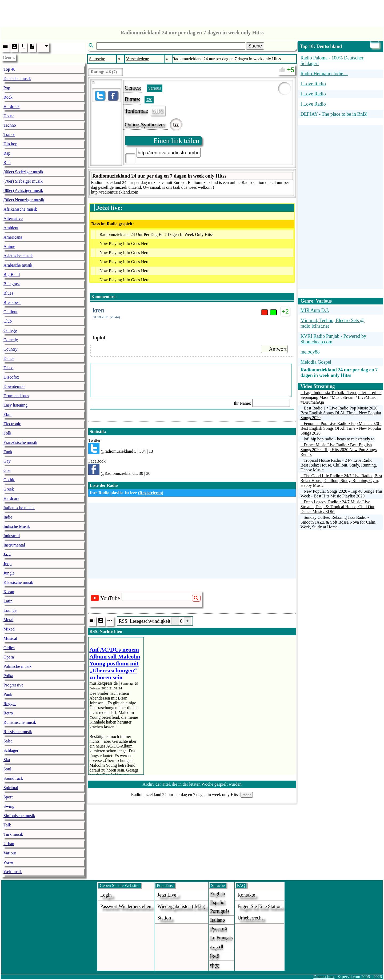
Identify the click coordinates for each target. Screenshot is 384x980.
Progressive (13, 685)
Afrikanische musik (20, 209)
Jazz (7, 554)
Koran (9, 592)
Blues (8, 293)
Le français (221, 938)
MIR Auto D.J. (315, 310)
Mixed (9, 629)
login (106, 895)
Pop (7, 88)
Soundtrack (13, 778)
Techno (10, 125)
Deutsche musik (17, 79)
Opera (9, 657)
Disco (8, 368)
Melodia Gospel (316, 362)
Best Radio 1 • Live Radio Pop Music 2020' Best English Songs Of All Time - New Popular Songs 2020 (341, 413)
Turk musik (13, 834)
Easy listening (15, 405)
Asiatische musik (18, 256)
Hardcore (11, 498)
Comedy (11, 340)
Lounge (10, 610)
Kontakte (246, 895)
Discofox (11, 377)
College (10, 330)
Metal (8, 620)
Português (220, 911)
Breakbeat (12, 302)
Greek (9, 489)
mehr (247, 795)
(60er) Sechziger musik (23, 172)
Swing (9, 806)
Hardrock (11, 107)
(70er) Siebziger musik (23, 181)
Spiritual (11, 788)
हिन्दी (215, 956)
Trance (9, 134)
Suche (255, 46)
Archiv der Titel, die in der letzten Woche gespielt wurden (192, 784)
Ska (7, 760)
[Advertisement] (192, 12)
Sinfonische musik (19, 816)
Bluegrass (12, 284)
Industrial (12, 536)
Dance (9, 358)
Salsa (8, 741)
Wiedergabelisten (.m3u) (181, 906)
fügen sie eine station (260, 906)
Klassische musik (18, 582)
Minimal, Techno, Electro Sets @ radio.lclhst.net (333, 323)
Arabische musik (18, 265)
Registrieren (151, 493)
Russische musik (18, 732)
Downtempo (14, 386)
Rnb (7, 162)
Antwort (278, 349)
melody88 (310, 352)
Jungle (9, 573)
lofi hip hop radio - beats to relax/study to (339, 439)
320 (149, 100)
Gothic (9, 480)
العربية (217, 947)
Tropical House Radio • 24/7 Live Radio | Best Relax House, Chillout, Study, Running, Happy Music (339, 465)
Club (8, 321)
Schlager (11, 750)
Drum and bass (16, 396)
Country (10, 349)
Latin (8, 601)
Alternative (13, 218)
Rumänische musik (20, 722)
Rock (8, 97)
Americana (13, 237)
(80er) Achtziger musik (23, 190)
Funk (8, 452)
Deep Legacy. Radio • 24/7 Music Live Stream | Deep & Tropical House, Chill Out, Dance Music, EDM (338, 507)
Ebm (7, 414)
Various (10, 853)
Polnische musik (17, 666)
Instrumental (14, 545)
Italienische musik (19, 508)
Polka (8, 676)
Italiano (217, 920)
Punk (8, 694)
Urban (9, 844)
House (9, 116)
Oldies (9, 648)
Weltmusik (13, 872)
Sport (8, 797)
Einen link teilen (176, 141)
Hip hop (10, 144)
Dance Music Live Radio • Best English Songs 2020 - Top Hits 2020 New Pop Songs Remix (339, 450)
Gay (7, 461)
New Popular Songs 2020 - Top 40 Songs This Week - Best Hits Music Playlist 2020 (342, 494)
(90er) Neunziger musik (24, 200)
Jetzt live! (167, 895)
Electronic (12, 424)
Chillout (10, 312)
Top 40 (9, 69)
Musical (10, 638)
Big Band (12, 274)
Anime (9, 246)
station (164, 918)
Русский (219, 929)
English (217, 894)
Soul (7, 769)
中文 (215, 966)
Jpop (7, 564)
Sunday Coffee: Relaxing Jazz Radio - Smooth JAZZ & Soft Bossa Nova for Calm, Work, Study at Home (338, 522)
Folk (7, 433)
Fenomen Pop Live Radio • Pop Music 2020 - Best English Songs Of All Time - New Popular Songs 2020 (341, 428)
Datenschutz (324, 977)
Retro (8, 713)
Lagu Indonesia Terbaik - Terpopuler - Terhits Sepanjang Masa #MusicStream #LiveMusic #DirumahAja (341, 397)
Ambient (11, 228)
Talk (7, 825)
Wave (8, 862)
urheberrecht (250, 918)
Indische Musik (17, 526)
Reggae (10, 704)
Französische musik (20, 442)
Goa (7, 470)
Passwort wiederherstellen (126, 906)
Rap (7, 153)
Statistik (97, 431)
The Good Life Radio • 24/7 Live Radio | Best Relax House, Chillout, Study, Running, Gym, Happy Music (341, 481)
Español (218, 902)
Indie (8, 517)
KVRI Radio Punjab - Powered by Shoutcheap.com (333, 339)
